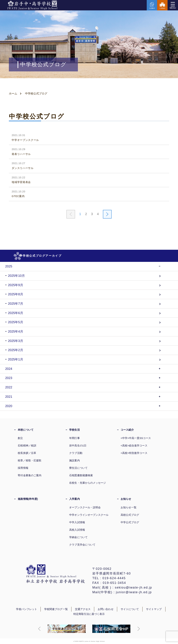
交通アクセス (83, 609)
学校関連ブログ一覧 (56, 609)
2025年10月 (16, 276)
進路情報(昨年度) (28, 499)
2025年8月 (16, 294)
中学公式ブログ (130, 522)
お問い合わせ (106, 609)
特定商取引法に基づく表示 (89, 614)
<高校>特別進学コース (134, 453)
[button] (39, 629)
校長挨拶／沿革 (27, 453)
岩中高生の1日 (78, 445)
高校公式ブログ (130, 515)
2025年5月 (16, 322)
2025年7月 (16, 304)
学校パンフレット (27, 609)
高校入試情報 (77, 530)
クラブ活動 (76, 453)
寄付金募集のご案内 (30, 475)
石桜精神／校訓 (27, 445)
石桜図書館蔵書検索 (81, 475)
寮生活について (78, 468)
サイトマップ (154, 609)
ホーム (13, 93)
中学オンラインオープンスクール (89, 515)
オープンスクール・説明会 (85, 507)
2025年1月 (16, 359)
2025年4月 (16, 332)
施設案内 (74, 460)
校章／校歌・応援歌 (30, 460)
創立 (20, 438)
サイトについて (130, 609)
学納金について (78, 537)
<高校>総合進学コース (134, 445)
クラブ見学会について (82, 545)
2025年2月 (16, 350)
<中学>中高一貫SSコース (136, 438)
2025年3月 (16, 341)
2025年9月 (16, 285)
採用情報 (23, 468)
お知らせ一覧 (128, 507)
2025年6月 (16, 313)
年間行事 (74, 438)
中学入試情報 (77, 522)
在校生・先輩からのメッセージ (88, 483)
